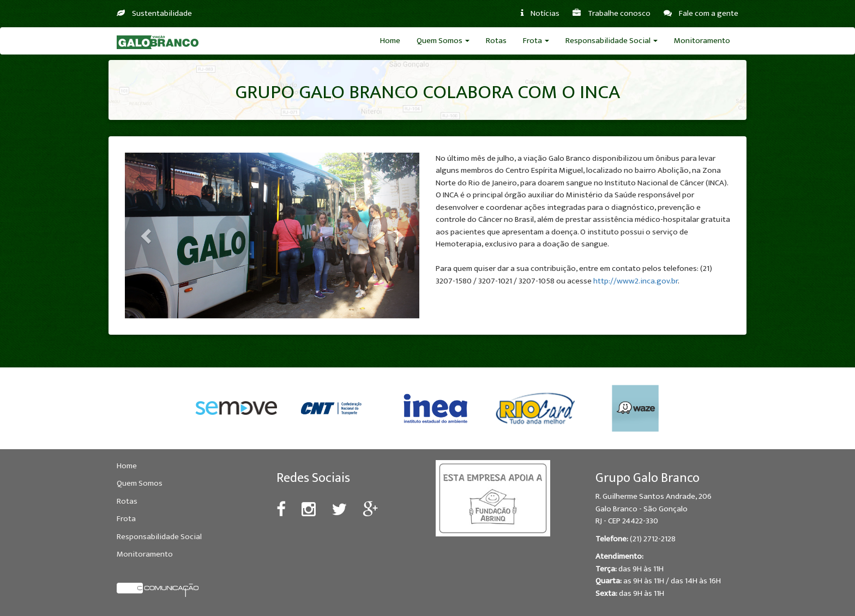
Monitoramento (702, 41)
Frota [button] (536, 41)
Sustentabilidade (154, 13)
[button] (147, 235)
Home (390, 41)
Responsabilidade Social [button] (612, 41)
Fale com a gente (701, 13)
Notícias (540, 13)
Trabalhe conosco (612, 13)
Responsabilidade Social (159, 537)
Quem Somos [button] (443, 41)
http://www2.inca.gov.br (636, 281)
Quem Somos (140, 483)
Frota (126, 519)
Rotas (496, 41)
